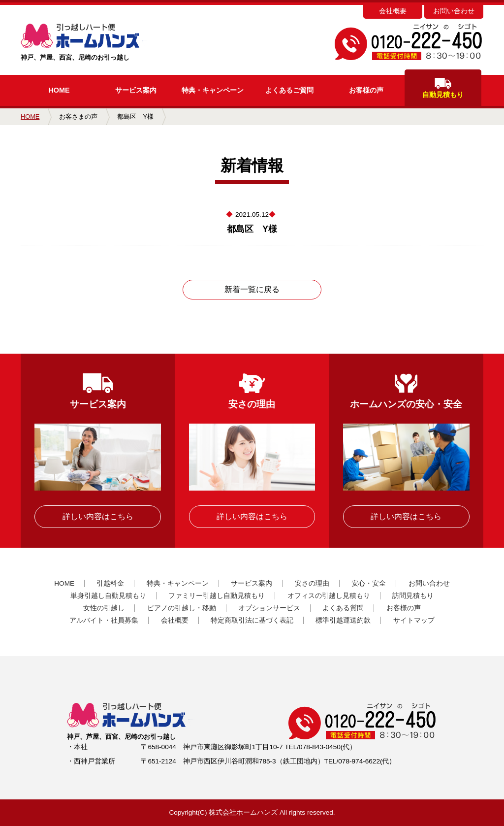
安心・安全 (369, 583)
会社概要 (393, 11)
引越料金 (110, 583)
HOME (59, 90)
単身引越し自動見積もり (108, 596)
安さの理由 (312, 583)
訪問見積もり (413, 596)
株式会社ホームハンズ (243, 812)
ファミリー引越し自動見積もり (217, 596)
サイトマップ (414, 620)
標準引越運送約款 (343, 620)
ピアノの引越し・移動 (182, 608)
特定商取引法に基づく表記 (252, 620)
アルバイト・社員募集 (104, 620)
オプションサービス (269, 608)
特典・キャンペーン (178, 583)
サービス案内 (136, 90)
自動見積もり (443, 88)
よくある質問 (343, 608)
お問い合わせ (454, 11)
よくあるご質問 (289, 90)
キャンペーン (213, 90)
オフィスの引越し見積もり (329, 596)
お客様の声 (366, 90)
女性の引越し (104, 608)
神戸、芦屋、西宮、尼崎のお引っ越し (101, 42)
